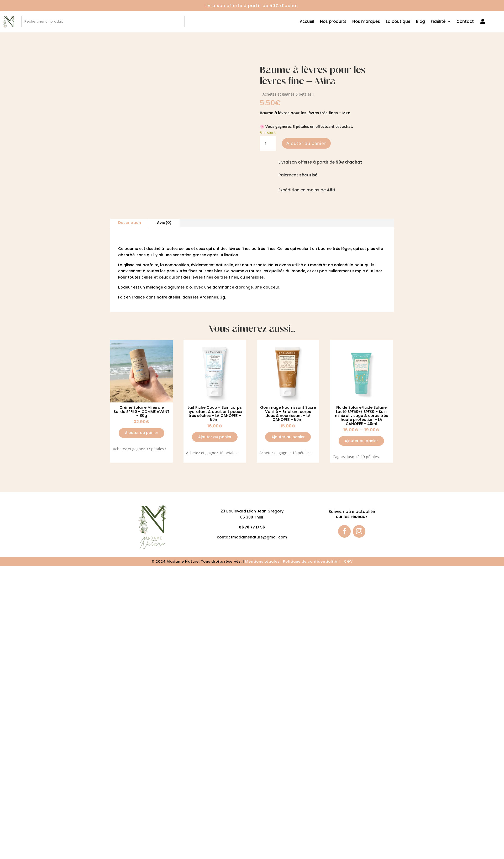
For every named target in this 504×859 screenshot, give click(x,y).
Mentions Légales (262, 561)
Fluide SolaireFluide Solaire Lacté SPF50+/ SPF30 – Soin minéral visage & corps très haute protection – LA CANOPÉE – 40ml (361, 416)
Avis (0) (164, 223)
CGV (348, 561)
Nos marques (366, 22)
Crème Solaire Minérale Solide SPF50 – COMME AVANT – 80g (142, 412)
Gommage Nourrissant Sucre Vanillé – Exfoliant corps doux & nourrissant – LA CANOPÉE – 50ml (288, 413)
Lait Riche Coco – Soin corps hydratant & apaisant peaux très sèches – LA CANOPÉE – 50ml (215, 413)
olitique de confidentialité (312, 561)
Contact (465, 22)
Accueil (307, 22)
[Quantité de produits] (268, 143)
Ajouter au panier (306, 143)
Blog (421, 22)
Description (130, 223)
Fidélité (438, 22)
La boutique (398, 22)
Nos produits (333, 22)
